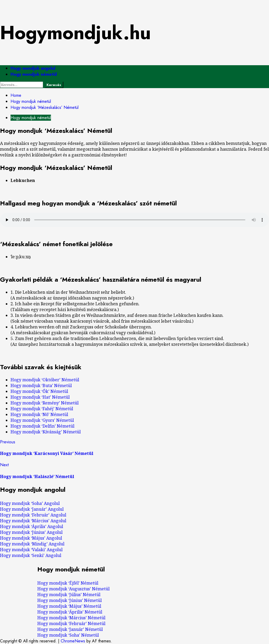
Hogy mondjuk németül (34, 74)
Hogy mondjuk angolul (33, 68)
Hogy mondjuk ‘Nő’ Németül (39, 414)
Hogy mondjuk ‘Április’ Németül (70, 612)
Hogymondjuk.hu (75, 33)
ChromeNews (73, 641)
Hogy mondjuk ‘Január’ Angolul (32, 509)
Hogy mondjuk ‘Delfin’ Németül (42, 426)
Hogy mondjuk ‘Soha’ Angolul (30, 503)
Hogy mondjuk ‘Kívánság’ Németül (46, 432)
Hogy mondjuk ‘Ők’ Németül (39, 391)
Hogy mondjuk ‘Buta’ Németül (41, 386)
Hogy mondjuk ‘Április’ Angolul (32, 526)
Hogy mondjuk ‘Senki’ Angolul (31, 555)
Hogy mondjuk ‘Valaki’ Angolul (31, 550)
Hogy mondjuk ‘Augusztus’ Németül (73, 589)
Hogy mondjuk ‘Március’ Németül (71, 618)
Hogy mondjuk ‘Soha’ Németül (68, 635)
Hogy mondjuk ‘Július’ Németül (69, 595)
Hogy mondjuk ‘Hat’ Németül (40, 397)
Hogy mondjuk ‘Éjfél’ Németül (68, 583)
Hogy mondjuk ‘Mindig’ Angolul (32, 544)
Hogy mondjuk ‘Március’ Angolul (33, 521)
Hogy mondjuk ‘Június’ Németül (69, 600)
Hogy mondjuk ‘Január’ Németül (70, 629)
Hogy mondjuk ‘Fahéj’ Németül (42, 409)
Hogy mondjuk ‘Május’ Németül (69, 606)
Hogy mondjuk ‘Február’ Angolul (33, 515)
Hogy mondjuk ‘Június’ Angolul (31, 532)
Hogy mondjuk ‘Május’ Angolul (31, 538)
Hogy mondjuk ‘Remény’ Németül (45, 403)
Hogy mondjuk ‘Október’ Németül (45, 380)
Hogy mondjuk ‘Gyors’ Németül (42, 420)
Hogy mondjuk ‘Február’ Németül (71, 623)
